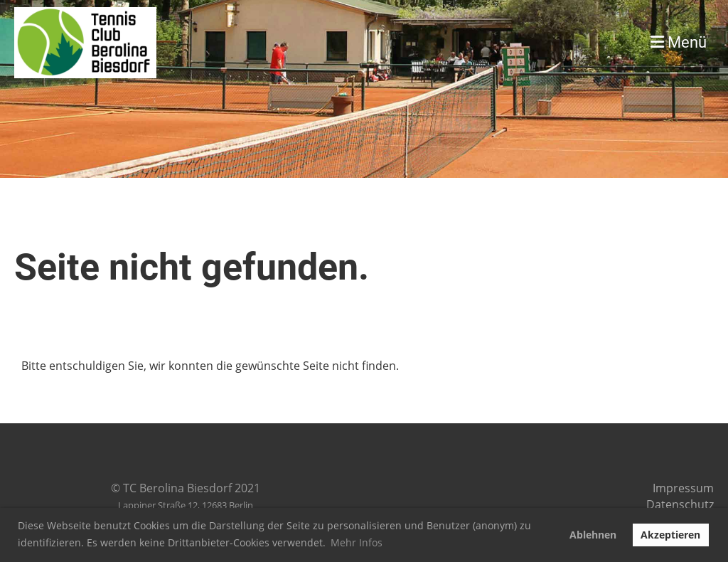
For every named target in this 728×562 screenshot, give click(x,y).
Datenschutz (680, 504)
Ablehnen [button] (593, 535)
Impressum (683, 488)
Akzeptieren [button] (670, 535)
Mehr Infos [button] (357, 542)
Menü (679, 42)
